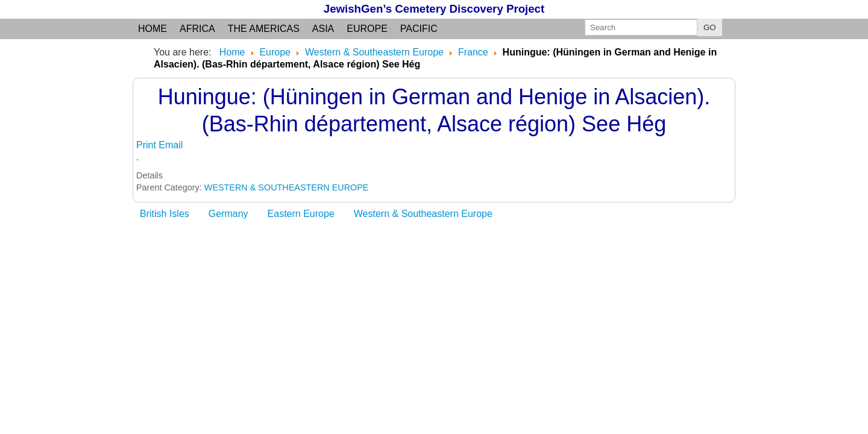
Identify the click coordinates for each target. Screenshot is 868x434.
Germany (228, 214)
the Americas (264, 29)
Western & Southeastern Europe (423, 214)
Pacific (419, 29)
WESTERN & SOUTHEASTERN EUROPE (287, 187)
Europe (367, 29)
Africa (197, 29)
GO (710, 27)
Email (171, 145)
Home (153, 29)
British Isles (165, 214)
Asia (323, 29)
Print (147, 145)
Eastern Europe (301, 214)
